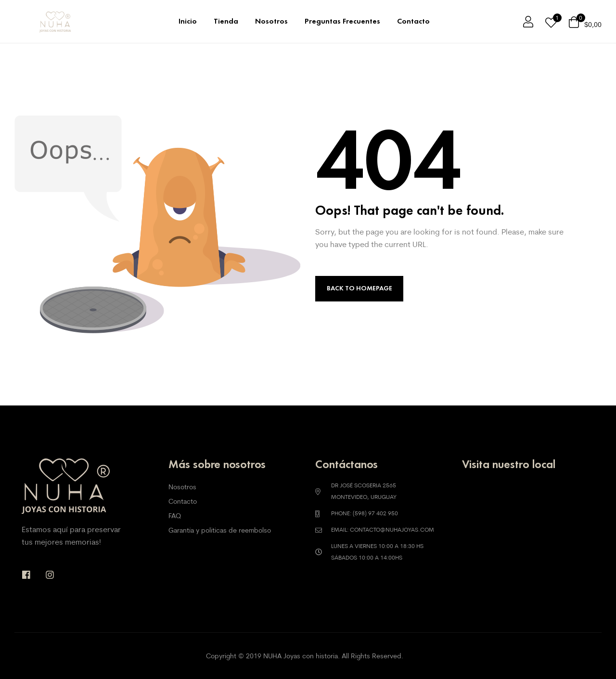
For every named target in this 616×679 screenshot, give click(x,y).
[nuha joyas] (528, 524)
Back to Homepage (359, 288)
